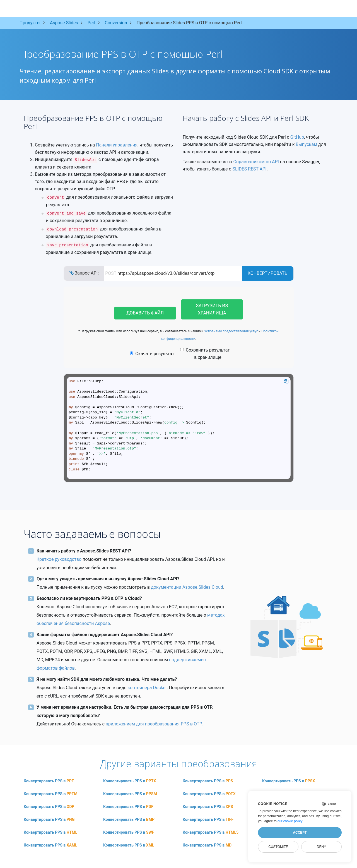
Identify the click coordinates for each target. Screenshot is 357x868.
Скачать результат (152, 354)
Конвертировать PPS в (49, 781)
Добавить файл (145, 313)
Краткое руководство (59, 559)
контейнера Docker (147, 688)
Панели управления (117, 145)
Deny (321, 847)
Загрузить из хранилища (212, 309)
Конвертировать (268, 273)
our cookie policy (290, 821)
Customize (278, 847)
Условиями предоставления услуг (231, 331)
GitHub (297, 137)
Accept (300, 833)
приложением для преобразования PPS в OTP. (154, 724)
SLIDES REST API (250, 169)
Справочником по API (256, 162)
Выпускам (306, 144)
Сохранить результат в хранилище (205, 354)
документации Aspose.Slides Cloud (187, 587)
